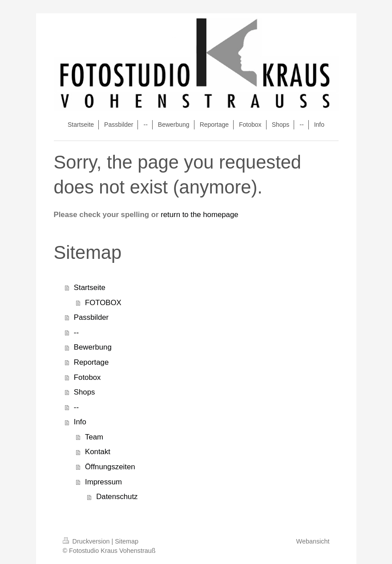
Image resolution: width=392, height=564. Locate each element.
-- (76, 332)
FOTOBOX (103, 303)
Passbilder (91, 317)
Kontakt (98, 452)
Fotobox (87, 377)
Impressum (103, 482)
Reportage (91, 362)
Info (80, 422)
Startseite (90, 288)
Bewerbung (93, 347)
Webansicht (313, 541)
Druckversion (87, 541)
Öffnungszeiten (110, 467)
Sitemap (127, 541)
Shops (85, 392)
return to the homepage (199, 215)
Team (94, 437)
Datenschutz (117, 497)
